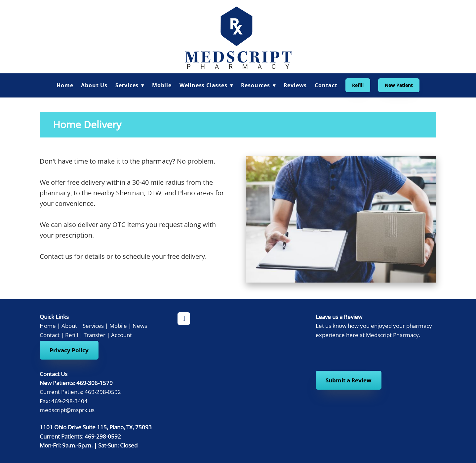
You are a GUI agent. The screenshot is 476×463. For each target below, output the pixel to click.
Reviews (295, 85)
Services (93, 326)
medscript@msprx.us (67, 410)
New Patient (399, 85)
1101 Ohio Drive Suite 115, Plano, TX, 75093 (96, 427)
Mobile (162, 85)
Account (121, 335)
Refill (358, 85)
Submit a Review (349, 380)
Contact (326, 85)
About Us (94, 85)
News (140, 326)
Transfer (95, 335)
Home (65, 85)
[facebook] (184, 319)
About (69, 326)
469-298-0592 (103, 436)
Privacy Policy (69, 350)
